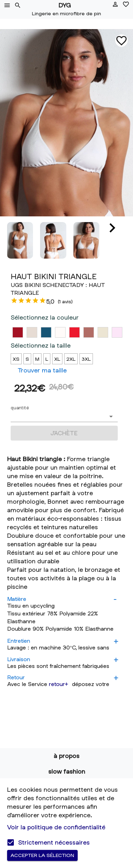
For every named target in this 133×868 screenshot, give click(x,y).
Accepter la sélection (42, 855)
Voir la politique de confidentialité (56, 827)
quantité (20, 408)
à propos (66, 756)
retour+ (59, 684)
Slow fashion (67, 771)
